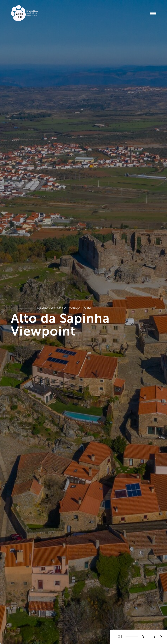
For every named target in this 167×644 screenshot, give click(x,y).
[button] (161, 637)
